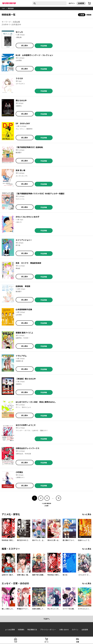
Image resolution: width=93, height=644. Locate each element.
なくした (19, 32)
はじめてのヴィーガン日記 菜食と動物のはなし (36, 402)
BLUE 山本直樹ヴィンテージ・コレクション (34, 55)
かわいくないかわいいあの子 (28, 217)
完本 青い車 (20, 170)
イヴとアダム (21, 356)
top (3, 8)
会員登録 (81, 3)
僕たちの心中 (21, 101)
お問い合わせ (64, 630)
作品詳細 (44, 46)
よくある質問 (10, 630)
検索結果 (11, 8)
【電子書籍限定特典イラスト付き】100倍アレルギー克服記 (40, 194)
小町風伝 (19, 472)
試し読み (25, 45)
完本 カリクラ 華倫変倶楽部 (28, 263)
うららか (19, 78)
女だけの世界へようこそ (26, 425)
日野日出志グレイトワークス (28, 448)
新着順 (89, 15)
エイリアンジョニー (24, 240)
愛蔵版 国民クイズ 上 (24, 333)
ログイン (72, 3)
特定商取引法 (32, 630)
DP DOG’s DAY (23, 123)
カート (46, 642)
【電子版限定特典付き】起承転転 (29, 147)
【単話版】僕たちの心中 (26, 379)
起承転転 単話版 (23, 286)
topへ (47, 619)
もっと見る (87, 514)
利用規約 (21, 630)
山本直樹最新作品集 (24, 309)
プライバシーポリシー (48, 630)
